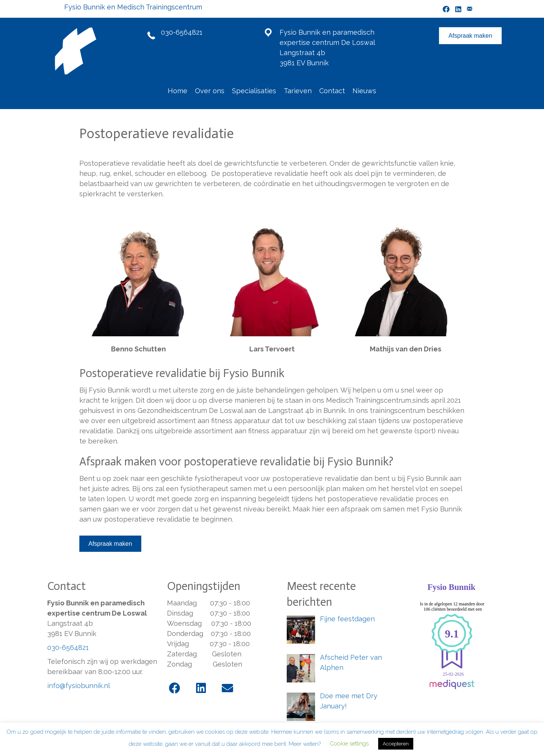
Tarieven (298, 91)
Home (178, 91)
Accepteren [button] (396, 744)
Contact (332, 91)
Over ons (210, 91)
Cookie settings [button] (349, 744)
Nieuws (364, 91)
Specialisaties (254, 91)
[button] (175, 688)
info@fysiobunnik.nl (79, 686)
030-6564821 (182, 32)
